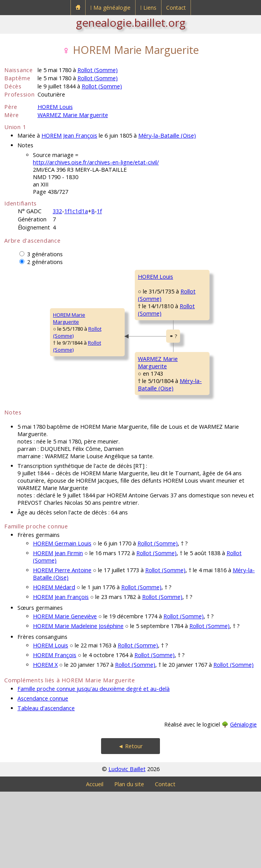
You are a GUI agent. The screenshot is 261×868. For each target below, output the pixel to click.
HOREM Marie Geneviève (65, 693)
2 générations (45, 262)
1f (99, 211)
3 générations (45, 254)
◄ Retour (130, 822)
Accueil (95, 860)
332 (57, 211)
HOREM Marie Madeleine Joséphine (78, 702)
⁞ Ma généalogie (110, 8)
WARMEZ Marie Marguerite (73, 115)
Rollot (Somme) (98, 70)
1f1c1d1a (76, 211)
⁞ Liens (148, 8)
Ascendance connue (43, 775)
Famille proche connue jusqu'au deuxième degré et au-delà (94, 765)
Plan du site (129, 860)
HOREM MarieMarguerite (25, 357)
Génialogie (243, 801)
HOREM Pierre (197, 276)
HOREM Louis (55, 107)
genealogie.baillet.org (131, 22)
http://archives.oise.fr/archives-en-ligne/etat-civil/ (96, 162)
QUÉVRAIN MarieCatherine (200, 340)
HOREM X (45, 741)
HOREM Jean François (69, 135)
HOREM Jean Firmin (58, 629)
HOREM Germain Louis (62, 620)
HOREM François (55, 731)
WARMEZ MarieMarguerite (113, 421)
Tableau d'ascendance (46, 784)
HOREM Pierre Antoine (62, 646)
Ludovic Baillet (127, 845)
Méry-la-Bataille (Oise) (167, 135)
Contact (176, 8)
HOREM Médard (54, 664)
